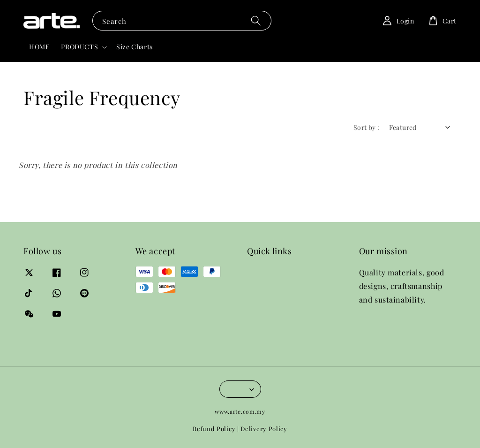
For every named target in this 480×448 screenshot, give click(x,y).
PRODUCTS (79, 47)
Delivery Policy (264, 429)
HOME (39, 47)
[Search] (256, 20)
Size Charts (135, 47)
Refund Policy (214, 429)
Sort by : (367, 127)
